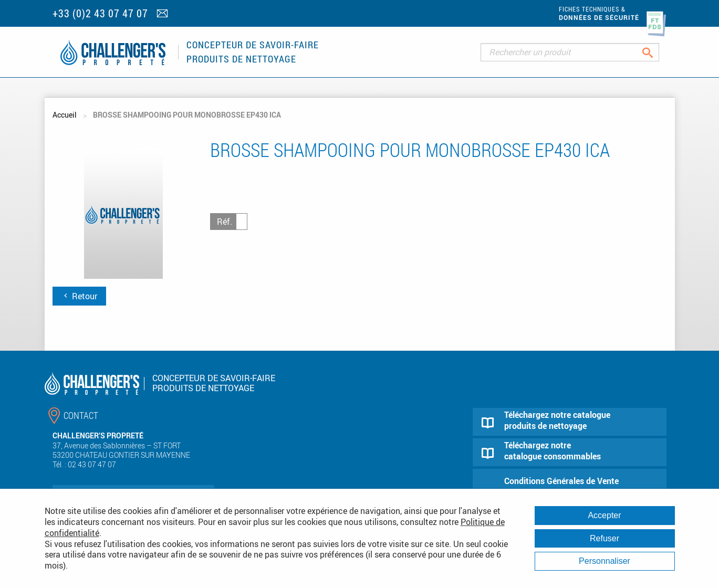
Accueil (65, 115)
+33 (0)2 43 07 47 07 (100, 13)
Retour (79, 296)
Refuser (605, 538)
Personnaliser (605, 561)
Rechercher (656, 52)
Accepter (604, 515)
